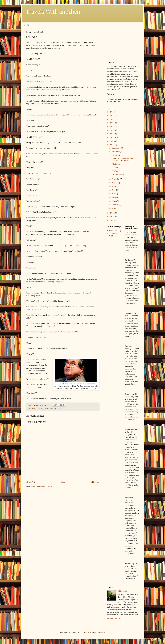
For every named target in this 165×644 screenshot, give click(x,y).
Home (26, 25)
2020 (112, 119)
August (115, 183)
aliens (34, 409)
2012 (112, 213)
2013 (112, 145)
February (115, 205)
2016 (112, 134)
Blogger (102, 632)
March (114, 201)
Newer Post (31, 482)
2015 (112, 137)
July (114, 186)
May (114, 194)
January (115, 208)
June (114, 190)
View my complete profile (116, 618)
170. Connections (118, 175)
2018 (112, 126)
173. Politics (116, 164)
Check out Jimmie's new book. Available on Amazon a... (123, 159)
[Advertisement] (120, 44)
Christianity (40, 409)
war (59, 409)
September (116, 179)
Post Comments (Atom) (44, 486)
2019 (112, 123)
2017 (112, 130)
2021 (112, 116)
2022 (112, 112)
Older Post (95, 482)
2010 (112, 220)
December (116, 148)
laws (51, 409)
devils (47, 409)
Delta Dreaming (115, 231)
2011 (112, 217)
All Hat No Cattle (113, 235)
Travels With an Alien (53, 12)
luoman (86, 632)
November (116, 152)
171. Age (115, 171)
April (114, 197)
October (115, 155)
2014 (112, 141)
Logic (55, 409)
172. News (115, 168)
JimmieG (124, 591)
